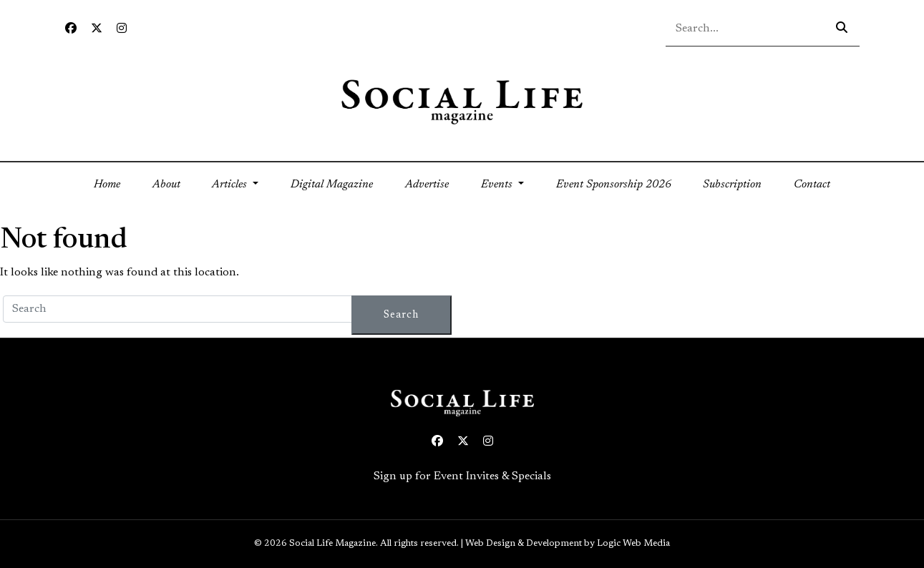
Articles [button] (231, 185)
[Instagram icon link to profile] (122, 29)
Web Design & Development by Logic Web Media (568, 544)
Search (401, 315)
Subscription (732, 185)
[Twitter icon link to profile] (97, 29)
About (166, 185)
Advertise (427, 185)
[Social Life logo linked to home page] (462, 101)
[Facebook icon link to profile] (71, 29)
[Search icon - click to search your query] (842, 29)
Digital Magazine (332, 185)
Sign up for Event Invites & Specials (462, 476)
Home (115, 183)
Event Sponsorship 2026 (614, 185)
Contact (812, 185)
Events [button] (498, 185)
